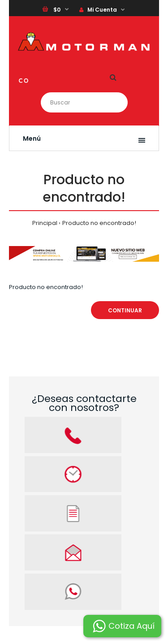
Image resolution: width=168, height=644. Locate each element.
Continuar (125, 310)
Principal (45, 223)
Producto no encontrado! (99, 223)
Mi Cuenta (98, 10)
